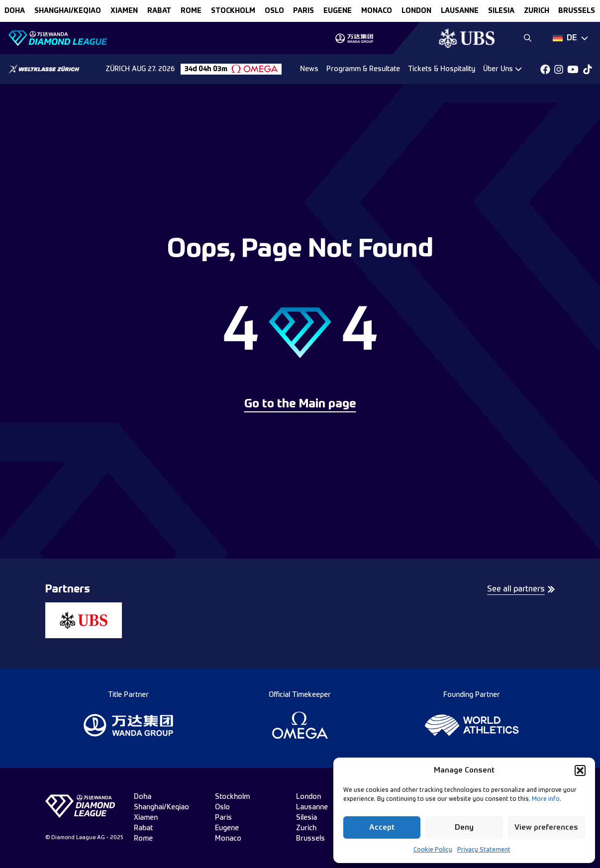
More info (546, 799)
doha (15, 11)
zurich (537, 11)
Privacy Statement (484, 850)
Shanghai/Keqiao (68, 11)
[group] (354, 38)
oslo (274, 11)
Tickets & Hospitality (442, 69)
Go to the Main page (300, 404)
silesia (501, 11)
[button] (580, 771)
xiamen (124, 11)
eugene (338, 11)
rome (191, 11)
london (416, 11)
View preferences (546, 827)
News (309, 69)
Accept (382, 827)
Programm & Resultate (363, 69)
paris (303, 11)
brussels (577, 11)
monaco (377, 11)
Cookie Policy (433, 850)
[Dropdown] (570, 38)
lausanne (460, 11)
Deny (464, 827)
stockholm (233, 11)
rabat (159, 11)
